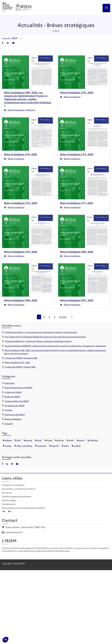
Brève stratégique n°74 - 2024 (20, 154)
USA (19, 440)
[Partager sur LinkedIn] (8, 43)
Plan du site (7, 493)
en (9, 511)
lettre (66, 446)
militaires (94, 440)
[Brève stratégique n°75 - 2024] (84, 72)
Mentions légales (9, 500)
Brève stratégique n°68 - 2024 (21, 300)
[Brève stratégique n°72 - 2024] (28, 183)
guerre (82, 440)
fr (4, 511)
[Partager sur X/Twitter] (12, 464)
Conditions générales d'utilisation (17, 496)
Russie (49, 440)
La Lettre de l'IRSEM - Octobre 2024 (20, 367)
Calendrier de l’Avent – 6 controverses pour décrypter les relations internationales (41, 332)
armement (42, 446)
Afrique (60, 440)
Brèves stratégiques (16, 110)
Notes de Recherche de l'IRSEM (18, 388)
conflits (77, 446)
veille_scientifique (24, 446)
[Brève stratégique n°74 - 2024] (28, 134)
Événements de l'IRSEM (15, 415)
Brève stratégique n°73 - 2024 (77, 154)
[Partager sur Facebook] (3, 43)
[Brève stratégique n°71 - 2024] (84, 183)
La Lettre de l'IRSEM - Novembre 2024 (21, 358)
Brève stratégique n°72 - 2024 (21, 203)
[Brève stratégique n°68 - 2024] (28, 280)
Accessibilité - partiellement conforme (19, 489)
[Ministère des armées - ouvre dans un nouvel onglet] (8, 7)
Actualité (9, 424)
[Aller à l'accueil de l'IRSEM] (24, 7)
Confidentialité (9, 504)
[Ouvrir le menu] (106, 8)
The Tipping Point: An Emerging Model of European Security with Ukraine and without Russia (45, 337)
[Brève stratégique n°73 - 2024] (84, 134)
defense (8, 440)
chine (71, 440)
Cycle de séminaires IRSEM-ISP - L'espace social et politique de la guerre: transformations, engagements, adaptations (55, 346)
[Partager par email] (13, 43)
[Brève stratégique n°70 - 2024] (28, 231)
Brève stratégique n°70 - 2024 (21, 252)
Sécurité (55, 446)
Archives (8, 410)
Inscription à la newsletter (13, 485)
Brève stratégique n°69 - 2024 (77, 252)
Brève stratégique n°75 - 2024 (77, 92)
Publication (30, 110)
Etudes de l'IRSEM (12, 397)
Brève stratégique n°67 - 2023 (77, 300)
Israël (39, 440)
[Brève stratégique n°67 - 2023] (84, 280)
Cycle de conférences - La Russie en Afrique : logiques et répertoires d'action (38, 341)
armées (8, 446)
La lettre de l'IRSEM (13, 392)
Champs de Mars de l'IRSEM (17, 401)
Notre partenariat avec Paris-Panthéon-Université (23, 508)
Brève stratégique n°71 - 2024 (77, 203)
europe (29, 440)
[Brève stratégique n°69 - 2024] (84, 231)
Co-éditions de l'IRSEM (15, 406)
